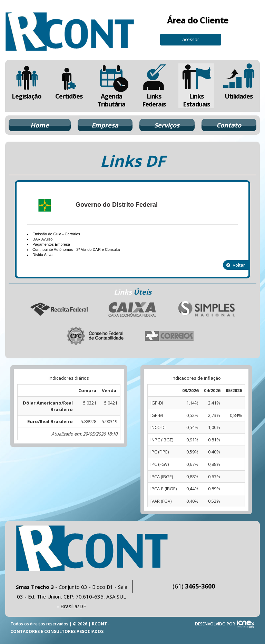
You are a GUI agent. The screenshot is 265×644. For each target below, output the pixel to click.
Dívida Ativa (42, 255)
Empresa (105, 125)
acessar (191, 39)
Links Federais (154, 86)
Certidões (69, 82)
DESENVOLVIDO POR (215, 624)
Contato (229, 125)
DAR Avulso (43, 239)
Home (40, 125)
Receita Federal (59, 309)
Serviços (167, 125)
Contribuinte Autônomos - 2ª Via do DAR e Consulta (76, 249)
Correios (169, 336)
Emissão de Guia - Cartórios (56, 234)
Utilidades (239, 82)
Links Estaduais (196, 86)
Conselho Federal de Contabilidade (96, 336)
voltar (236, 265)
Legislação (26, 82)
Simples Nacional (206, 309)
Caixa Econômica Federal (132, 309)
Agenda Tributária (111, 86)
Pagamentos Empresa (51, 244)
